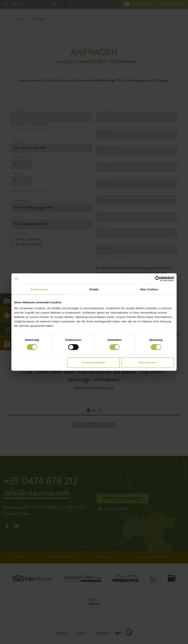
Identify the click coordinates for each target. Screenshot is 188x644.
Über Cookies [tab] (149, 289)
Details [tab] (94, 289)
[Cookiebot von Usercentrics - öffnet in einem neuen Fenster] (158, 279)
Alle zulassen (148, 362)
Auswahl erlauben (93, 362)
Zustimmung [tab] (39, 289)
